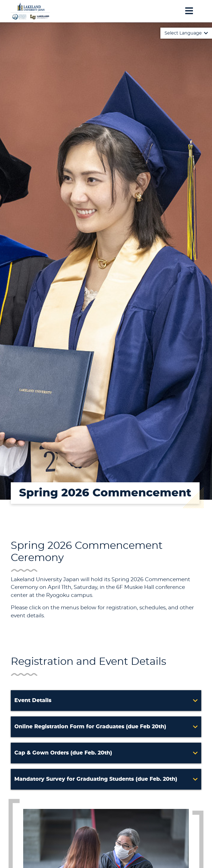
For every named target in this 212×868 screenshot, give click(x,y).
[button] (106, 701)
